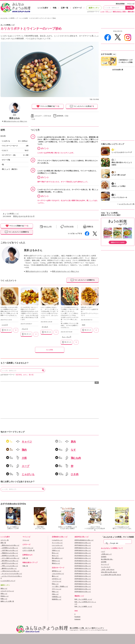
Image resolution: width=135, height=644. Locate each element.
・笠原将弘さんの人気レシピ (9, 556)
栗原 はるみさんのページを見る (37, 271)
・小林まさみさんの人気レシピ (10, 571)
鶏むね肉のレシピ (57, 558)
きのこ (26, 375)
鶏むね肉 (76, 458)
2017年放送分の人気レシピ (83, 571)
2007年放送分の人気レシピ (83, 545)
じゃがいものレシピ (58, 548)
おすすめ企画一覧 (118, 70)
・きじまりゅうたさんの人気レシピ (11, 574)
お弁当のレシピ (57, 579)
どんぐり (25, 329)
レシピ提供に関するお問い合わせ (111, 575)
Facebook (77, 617)
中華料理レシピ (57, 597)
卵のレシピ (55, 553)
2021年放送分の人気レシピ (83, 581)
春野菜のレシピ (57, 571)
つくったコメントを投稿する (17, 232)
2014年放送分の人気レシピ (83, 563)
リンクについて (106, 567)
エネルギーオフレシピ (7, 591)
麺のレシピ (55, 576)
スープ (26, 466)
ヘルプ (103, 552)
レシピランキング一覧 (127, 204)
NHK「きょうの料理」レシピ (83, 599)
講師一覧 (3, 543)
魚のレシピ (55, 556)
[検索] (118, 543)
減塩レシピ (4, 588)
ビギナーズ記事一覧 (29, 550)
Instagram (77, 619)
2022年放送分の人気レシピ (83, 584)
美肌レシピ (4, 594)
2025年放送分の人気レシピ (83, 592)
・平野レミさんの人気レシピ (9, 566)
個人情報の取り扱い (107, 559)
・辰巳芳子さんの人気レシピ (9, 563)
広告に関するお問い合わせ (109, 572)
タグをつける (69, 227)
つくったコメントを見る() (82, 106)
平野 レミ (108, 12)
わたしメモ (48, 227)
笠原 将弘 (19, 375)
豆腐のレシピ (56, 550)
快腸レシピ (4, 599)
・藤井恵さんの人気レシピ (9, 568)
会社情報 (104, 562)
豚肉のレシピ (56, 563)
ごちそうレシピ (57, 581)
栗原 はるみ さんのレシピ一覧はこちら (15, 121)
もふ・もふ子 (67, 337)
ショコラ (5, 325)
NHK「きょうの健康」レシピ (83, 606)
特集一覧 (25, 566)
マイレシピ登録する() (48, 106)
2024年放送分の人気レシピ (83, 589)
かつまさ (45, 327)
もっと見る (50, 350)
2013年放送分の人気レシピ (83, 561)
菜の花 (31, 375)
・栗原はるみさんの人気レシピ (10, 545)
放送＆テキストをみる (118, 242)
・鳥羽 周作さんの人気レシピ (9, 561)
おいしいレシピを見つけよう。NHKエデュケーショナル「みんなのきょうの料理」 (16, 8)
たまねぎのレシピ (57, 540)
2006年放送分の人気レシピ (83, 543)
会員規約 (104, 557)
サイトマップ (105, 564)
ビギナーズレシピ (28, 548)
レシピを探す (43, 8)
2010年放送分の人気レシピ (83, 553)
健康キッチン (94, 8)
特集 (55, 8)
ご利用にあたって (106, 554)
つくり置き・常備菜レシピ (60, 586)
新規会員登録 (120, 4)
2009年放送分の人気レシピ (83, 550)
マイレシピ (131, 4)
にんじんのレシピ (57, 545)
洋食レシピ (55, 594)
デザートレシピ (57, 589)
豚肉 (73, 442)
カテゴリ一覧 (5, 540)
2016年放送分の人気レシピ (83, 568)
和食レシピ (55, 592)
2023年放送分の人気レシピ (83, 586)
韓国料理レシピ (57, 599)
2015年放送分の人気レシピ (83, 566)
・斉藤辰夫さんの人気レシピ (9, 553)
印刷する (90, 227)
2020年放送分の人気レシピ (83, 579)
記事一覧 (65, 8)
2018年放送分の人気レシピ (83, 574)
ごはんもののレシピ (58, 574)
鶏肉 (24, 450)
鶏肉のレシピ (56, 561)
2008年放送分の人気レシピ (83, 548)
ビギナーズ (77, 8)
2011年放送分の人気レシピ (83, 556)
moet (84, 325)
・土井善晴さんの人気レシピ (9, 548)
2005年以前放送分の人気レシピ (84, 540)
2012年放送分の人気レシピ (83, 558)
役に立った (6, 330)
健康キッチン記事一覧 (7, 601)
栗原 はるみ (15, 118)
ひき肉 (102, 12)
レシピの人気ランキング (8, 581)
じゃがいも (28, 474)
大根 (24, 458)
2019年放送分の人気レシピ (83, 576)
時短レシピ (55, 584)
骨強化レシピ (5, 596)
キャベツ (27, 442)
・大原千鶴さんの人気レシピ (9, 550)
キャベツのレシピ (57, 543)
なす (73, 450)
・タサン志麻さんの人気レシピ (10, 558)
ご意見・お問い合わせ (108, 570)
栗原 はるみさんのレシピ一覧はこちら (66, 271)
